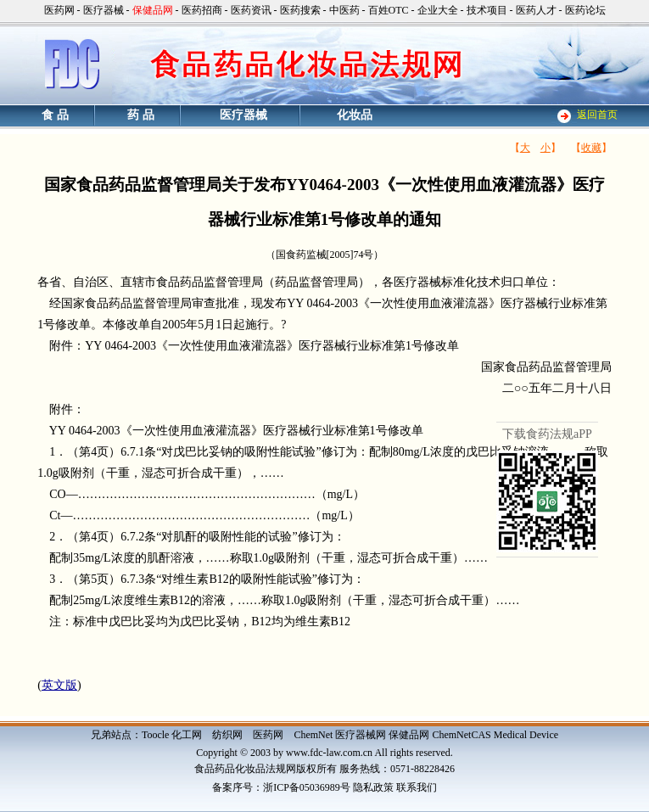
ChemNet (313, 735)
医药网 (59, 10)
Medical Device (526, 735)
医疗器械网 (361, 735)
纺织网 (227, 735)
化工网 (187, 735)
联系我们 (417, 787)
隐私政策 (373, 787)
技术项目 (487, 10)
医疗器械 (104, 10)
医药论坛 (585, 10)
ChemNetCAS (461, 735)
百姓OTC (389, 10)
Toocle (155, 735)
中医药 (344, 10)
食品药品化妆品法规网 (245, 769)
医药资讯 (251, 10)
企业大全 (438, 10)
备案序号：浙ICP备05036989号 (281, 787)
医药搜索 (300, 10)
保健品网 (409, 735)
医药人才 (536, 10)
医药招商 (202, 10)
